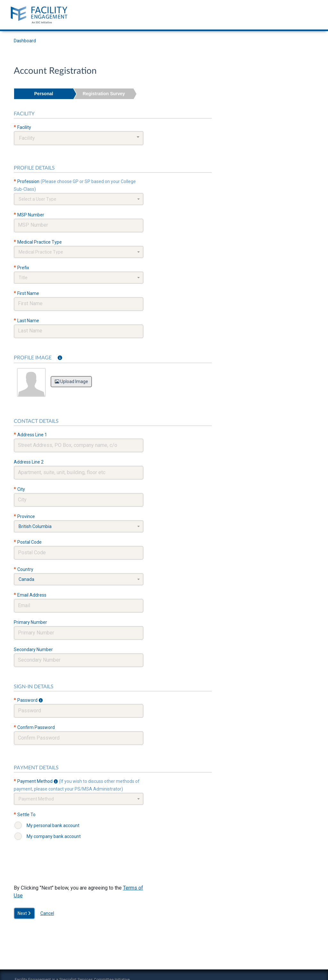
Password (27, 700)
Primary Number (30, 622)
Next (24, 913)
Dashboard (25, 41)
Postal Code (29, 542)
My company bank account (54, 836)
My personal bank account (53, 825)
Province (26, 516)
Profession (28, 181)
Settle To (26, 815)
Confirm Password (36, 727)
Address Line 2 (29, 462)
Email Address (32, 595)
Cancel (47, 913)
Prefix (23, 268)
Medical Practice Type (40, 242)
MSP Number (31, 215)
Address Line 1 (32, 435)
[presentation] (62, 868)
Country (25, 569)
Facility (24, 127)
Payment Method (35, 781)
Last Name (28, 321)
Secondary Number (33, 649)
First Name (28, 293)
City (21, 489)
